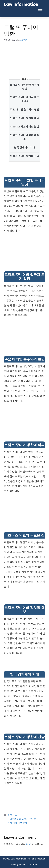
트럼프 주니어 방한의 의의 (25, 118)
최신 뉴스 (12, 815)
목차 (25, 79)
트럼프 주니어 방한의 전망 (25, 156)
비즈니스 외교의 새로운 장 (25, 126)
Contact (34, 865)
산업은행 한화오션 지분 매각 (22, 819)
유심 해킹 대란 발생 (17, 823)
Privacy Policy (18, 865)
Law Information (21, 5)
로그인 (29, 844)
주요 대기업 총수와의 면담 (25, 109)
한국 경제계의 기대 (25, 147)
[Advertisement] (24, 56)
